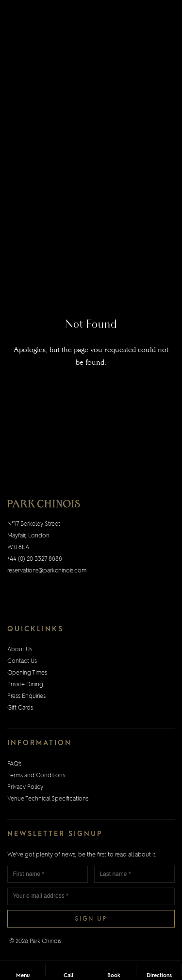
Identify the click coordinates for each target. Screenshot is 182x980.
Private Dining (25, 685)
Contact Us (22, 661)
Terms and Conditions (36, 776)
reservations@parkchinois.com (47, 571)
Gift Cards (20, 708)
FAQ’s (14, 764)
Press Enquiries (26, 696)
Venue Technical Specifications (48, 799)
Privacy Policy (25, 787)
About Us (20, 650)
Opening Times (27, 673)
